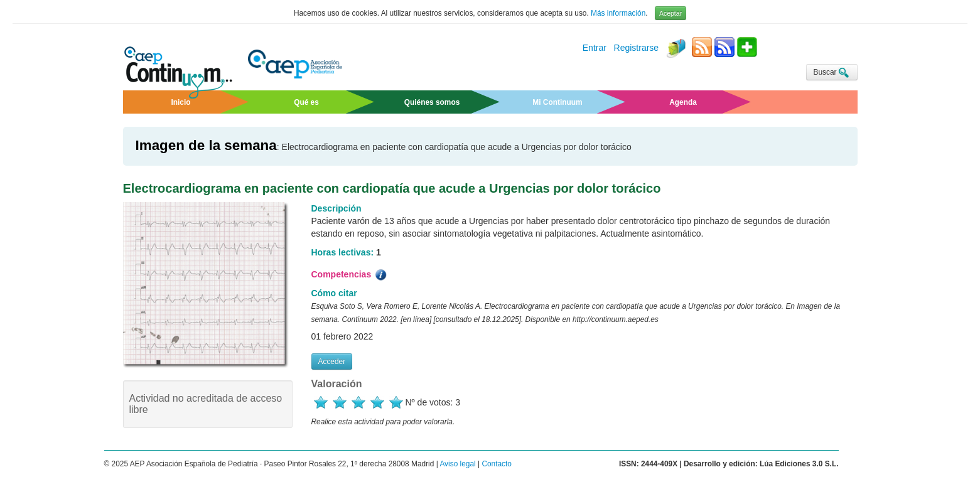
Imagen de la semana (206, 145)
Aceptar (670, 13)
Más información (618, 13)
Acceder (332, 362)
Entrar (595, 48)
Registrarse (637, 48)
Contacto (497, 464)
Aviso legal (457, 464)
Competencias (350, 275)
